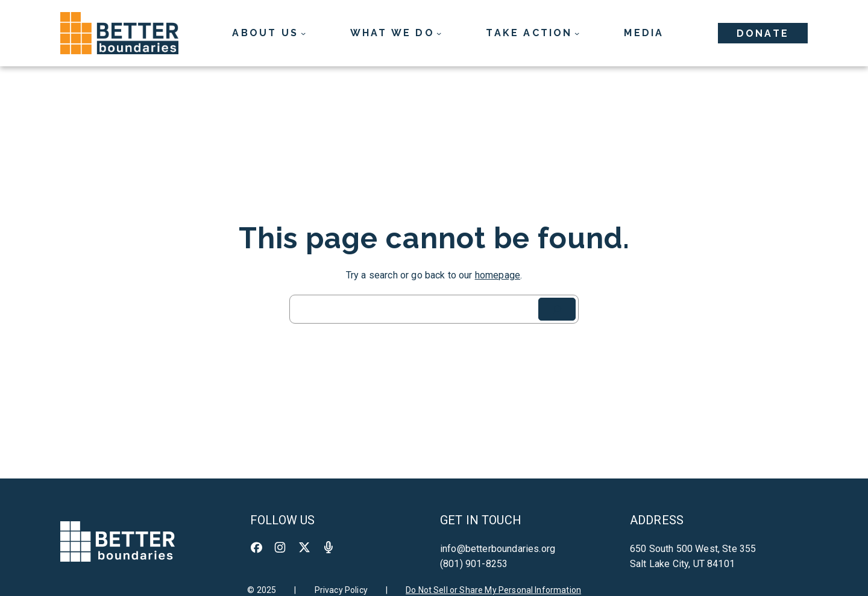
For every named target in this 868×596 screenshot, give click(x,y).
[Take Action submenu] (533, 33)
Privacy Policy (341, 590)
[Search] (557, 309)
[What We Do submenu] (396, 33)
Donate (763, 33)
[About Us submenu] (269, 33)
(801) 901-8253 (474, 564)
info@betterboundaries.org (498, 549)
